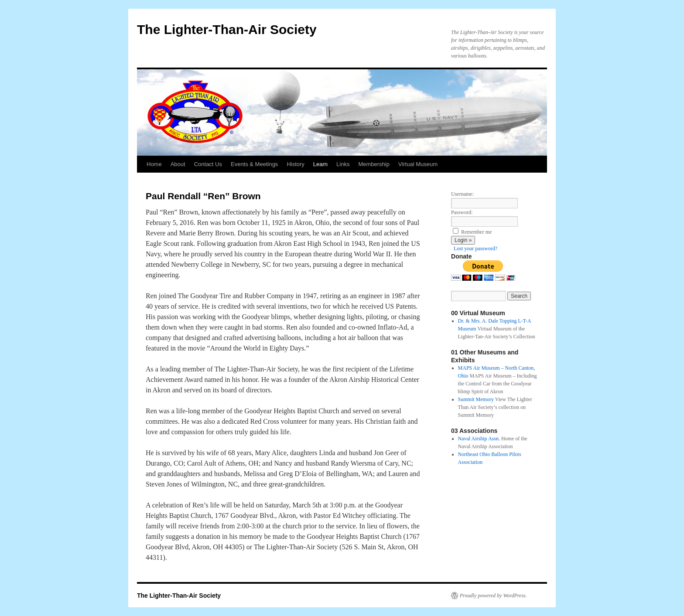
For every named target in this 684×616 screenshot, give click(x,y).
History (295, 164)
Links (343, 164)
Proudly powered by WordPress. (493, 596)
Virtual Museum (418, 164)
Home (154, 164)
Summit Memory (476, 399)
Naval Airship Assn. (479, 439)
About (178, 164)
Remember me (476, 232)
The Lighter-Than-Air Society (227, 29)
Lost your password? (475, 248)
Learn (320, 164)
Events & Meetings (254, 164)
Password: (462, 212)
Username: (462, 194)
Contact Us (208, 164)
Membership (374, 164)
